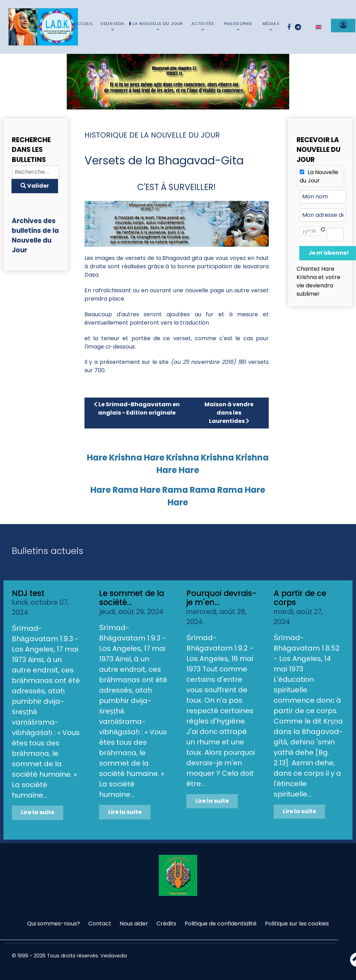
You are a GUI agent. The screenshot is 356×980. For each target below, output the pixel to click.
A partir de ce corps (300, 598)
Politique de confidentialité (221, 924)
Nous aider (134, 924)
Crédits (166, 924)
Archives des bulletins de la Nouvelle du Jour (35, 235)
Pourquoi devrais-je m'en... (221, 598)
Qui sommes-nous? (54, 924)
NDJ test (28, 593)
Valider (35, 186)
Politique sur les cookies (297, 924)
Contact (100, 924)
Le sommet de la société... (132, 598)
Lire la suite (38, 812)
